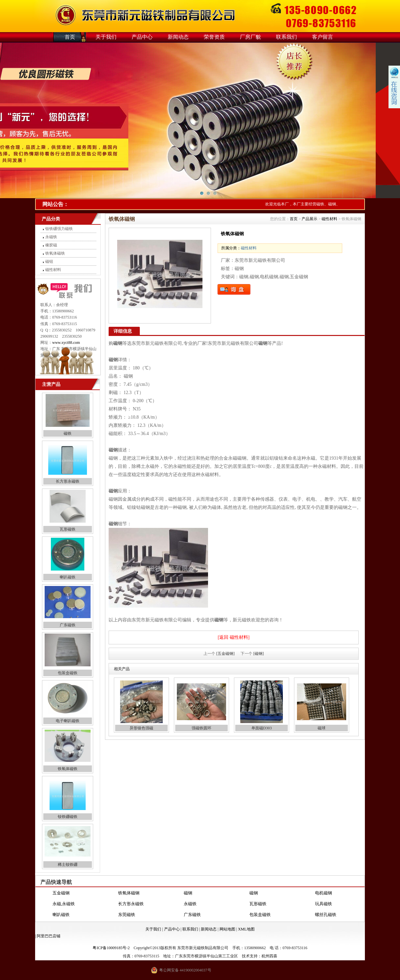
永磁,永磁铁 (64, 904)
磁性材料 (53, 270)
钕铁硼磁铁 (68, 817)
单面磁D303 (262, 728)
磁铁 (68, 433)
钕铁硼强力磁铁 (59, 229)
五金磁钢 (61, 893)
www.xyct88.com (66, 343)
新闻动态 (178, 37)
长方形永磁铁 (68, 481)
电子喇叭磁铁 (68, 721)
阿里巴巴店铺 (49, 936)
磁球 (322, 728)
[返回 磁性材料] (234, 637)
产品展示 (309, 219)
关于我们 (106, 37)
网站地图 (227, 929)
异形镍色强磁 (141, 728)
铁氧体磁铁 (55, 253)
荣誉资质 (214, 37)
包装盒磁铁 (68, 673)
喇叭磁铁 (68, 577)
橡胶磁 (51, 245)
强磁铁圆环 (201, 728)
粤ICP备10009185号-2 (111, 948)
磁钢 (188, 893)
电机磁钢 (324, 893)
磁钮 (49, 261)
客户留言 (323, 37)
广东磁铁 (68, 625)
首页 (70, 37)
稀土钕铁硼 (68, 865)
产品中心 (142, 37)
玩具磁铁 (324, 904)
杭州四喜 (269, 956)
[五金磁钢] (225, 654)
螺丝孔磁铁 (326, 915)
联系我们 (286, 37)
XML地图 (246, 929)
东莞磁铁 (127, 915)
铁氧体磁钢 (129, 893)
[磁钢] (259, 654)
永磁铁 (51, 237)
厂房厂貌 (250, 37)
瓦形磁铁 (68, 529)
